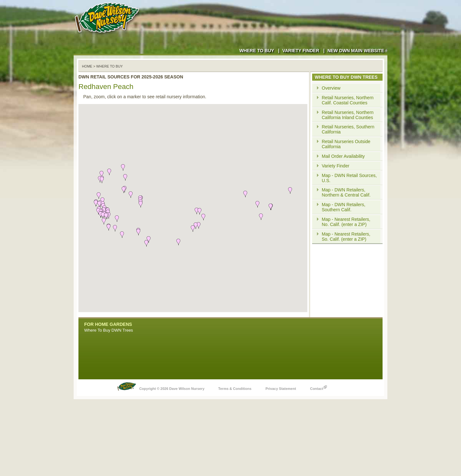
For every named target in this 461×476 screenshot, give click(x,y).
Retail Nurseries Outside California (346, 144)
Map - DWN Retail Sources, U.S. (349, 178)
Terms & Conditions (235, 389)
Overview (331, 88)
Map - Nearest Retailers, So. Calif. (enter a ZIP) (346, 237)
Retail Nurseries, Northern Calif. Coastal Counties (348, 100)
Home (87, 66)
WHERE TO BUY (110, 66)
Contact (318, 387)
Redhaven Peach (106, 87)
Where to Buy (257, 51)
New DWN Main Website (357, 51)
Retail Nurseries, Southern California (348, 129)
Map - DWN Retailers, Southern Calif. (344, 207)
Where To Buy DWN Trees (109, 330)
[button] (149, 239)
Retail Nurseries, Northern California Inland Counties (348, 115)
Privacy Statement (281, 389)
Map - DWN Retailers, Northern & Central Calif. (346, 192)
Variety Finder (301, 51)
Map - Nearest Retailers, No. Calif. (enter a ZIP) (346, 222)
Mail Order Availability (343, 156)
